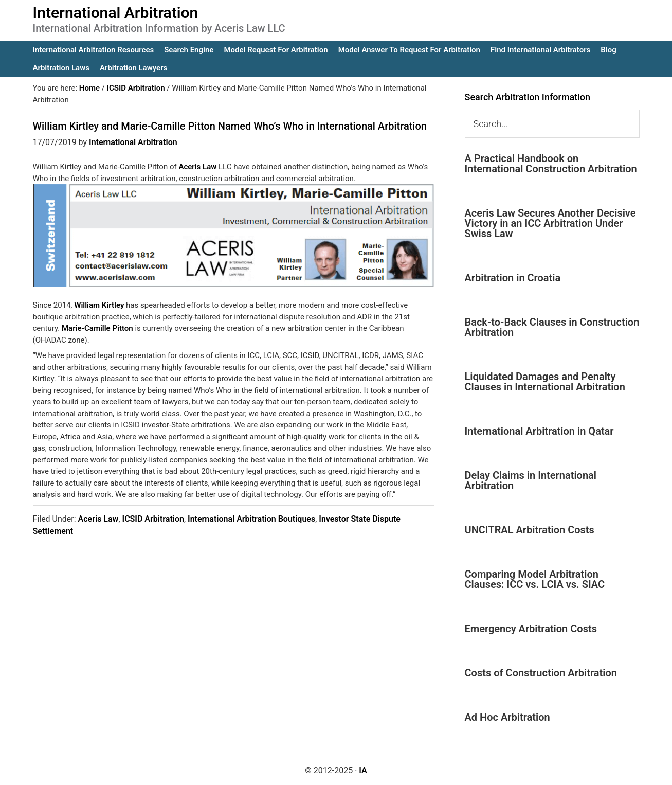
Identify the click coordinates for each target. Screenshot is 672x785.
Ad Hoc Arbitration (507, 717)
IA (363, 770)
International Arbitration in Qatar (539, 431)
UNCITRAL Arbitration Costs (530, 530)
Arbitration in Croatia (513, 278)
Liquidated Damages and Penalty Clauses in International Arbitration (545, 382)
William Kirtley (99, 305)
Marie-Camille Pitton (97, 328)
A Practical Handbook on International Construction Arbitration (551, 164)
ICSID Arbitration (153, 519)
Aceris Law (197, 167)
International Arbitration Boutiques (251, 519)
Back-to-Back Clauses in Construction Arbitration (552, 327)
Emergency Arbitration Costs (531, 629)
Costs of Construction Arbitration (541, 673)
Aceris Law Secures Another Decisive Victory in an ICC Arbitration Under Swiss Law (550, 223)
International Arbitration (116, 13)
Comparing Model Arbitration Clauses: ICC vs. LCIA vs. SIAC (535, 579)
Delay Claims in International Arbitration (531, 480)
